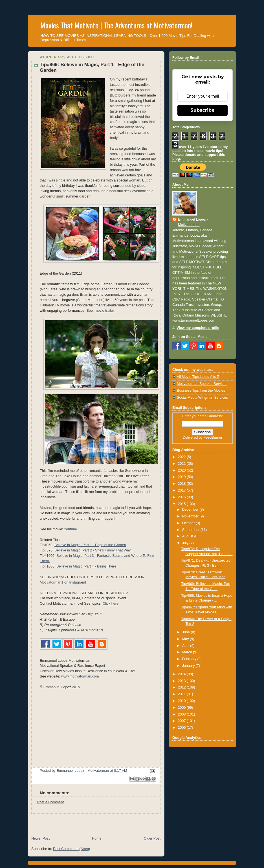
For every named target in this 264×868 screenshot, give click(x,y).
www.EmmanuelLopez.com (194, 320)
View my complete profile (198, 328)
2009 (182, 708)
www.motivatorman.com (80, 676)
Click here (111, 604)
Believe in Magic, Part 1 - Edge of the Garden (90, 545)
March (188, 652)
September (191, 530)
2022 (182, 457)
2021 (182, 464)
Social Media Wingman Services (202, 398)
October (189, 523)
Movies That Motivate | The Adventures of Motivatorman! (116, 25)
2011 (182, 694)
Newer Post (40, 838)
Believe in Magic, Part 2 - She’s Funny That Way (93, 550)
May (186, 639)
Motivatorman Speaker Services (202, 384)
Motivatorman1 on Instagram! (63, 582)
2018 (182, 484)
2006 (182, 728)
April (186, 646)
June (187, 632)
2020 (182, 470)
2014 (182, 674)
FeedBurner (213, 438)
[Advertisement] (94, 822)
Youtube (71, 529)
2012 (182, 687)
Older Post (152, 838)
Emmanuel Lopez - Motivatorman (193, 222)
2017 (182, 490)
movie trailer (104, 311)
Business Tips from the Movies (201, 391)
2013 (182, 681)
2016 (182, 497)
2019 (182, 477)
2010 (182, 701)
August (188, 536)
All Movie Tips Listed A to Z (198, 377)
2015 (182, 504)
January (189, 666)
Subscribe (203, 110)
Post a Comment (50, 802)
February (190, 659)
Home (97, 838)
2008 (182, 714)
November (191, 516)
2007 (182, 721)
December (191, 510)
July (186, 543)
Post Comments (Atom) (71, 849)
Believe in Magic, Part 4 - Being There (86, 566)
